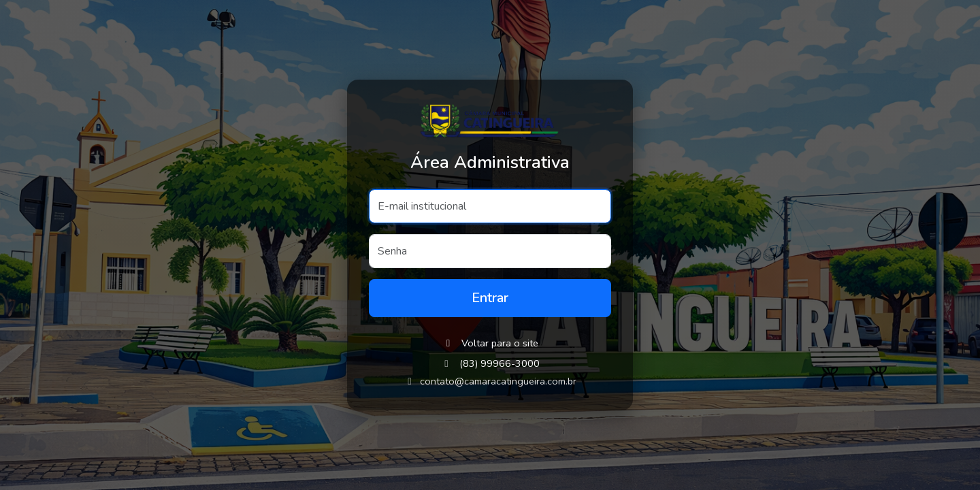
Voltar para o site (490, 343)
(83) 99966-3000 (500, 363)
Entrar (490, 298)
